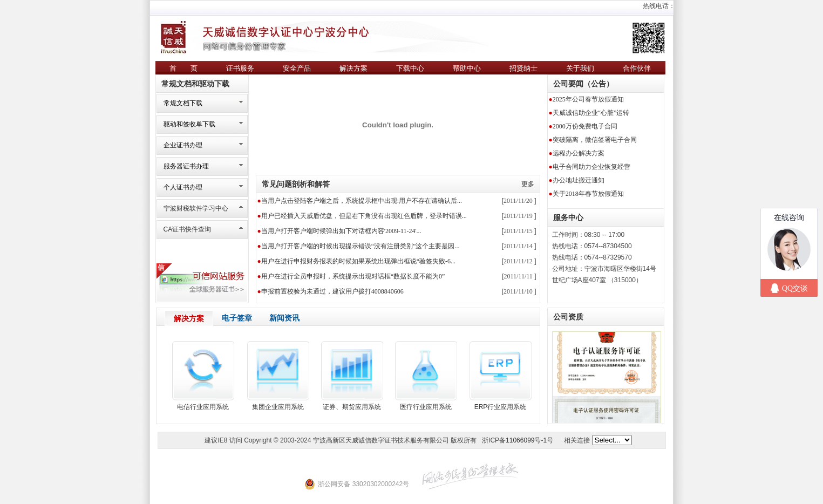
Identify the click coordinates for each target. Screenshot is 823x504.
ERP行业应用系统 (501, 407)
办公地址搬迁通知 (579, 180)
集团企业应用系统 (278, 407)
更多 (528, 184)
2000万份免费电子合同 (585, 126)
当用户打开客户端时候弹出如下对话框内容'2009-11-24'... (341, 231)
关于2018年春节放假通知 (588, 194)
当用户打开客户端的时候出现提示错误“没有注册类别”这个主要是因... (361, 246)
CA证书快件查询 (188, 229)
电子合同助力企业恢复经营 (591, 167)
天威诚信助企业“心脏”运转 (591, 113)
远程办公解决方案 (579, 153)
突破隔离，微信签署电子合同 (595, 140)
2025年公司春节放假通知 (588, 99)
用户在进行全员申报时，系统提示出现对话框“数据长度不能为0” (353, 276)
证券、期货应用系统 (352, 407)
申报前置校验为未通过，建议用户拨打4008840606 (332, 291)
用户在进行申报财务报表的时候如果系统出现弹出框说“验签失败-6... (358, 261)
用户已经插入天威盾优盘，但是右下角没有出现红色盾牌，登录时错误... (364, 216)
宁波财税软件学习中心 (196, 208)
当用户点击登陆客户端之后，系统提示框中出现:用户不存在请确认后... (362, 201)
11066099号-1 (526, 440)
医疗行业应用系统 (426, 407)
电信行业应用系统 (203, 407)
